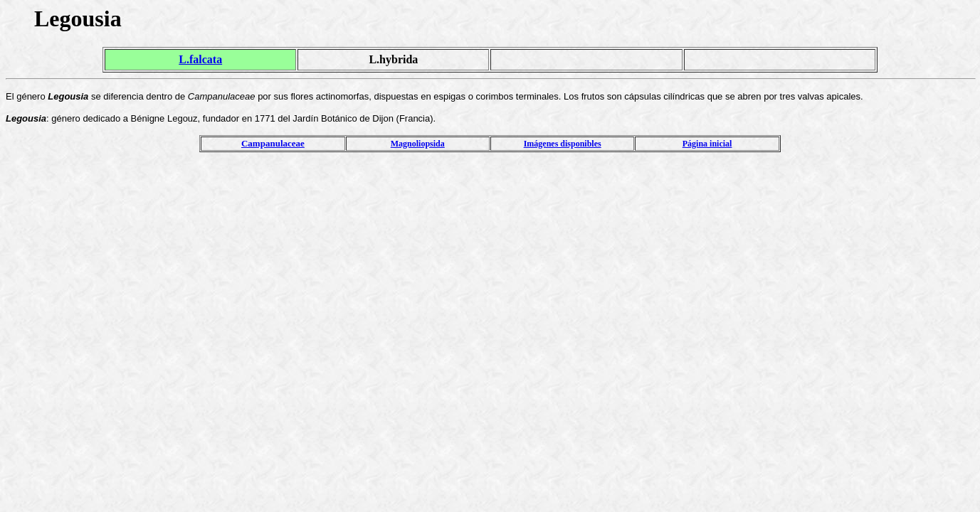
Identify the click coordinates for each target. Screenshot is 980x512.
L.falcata (200, 59)
